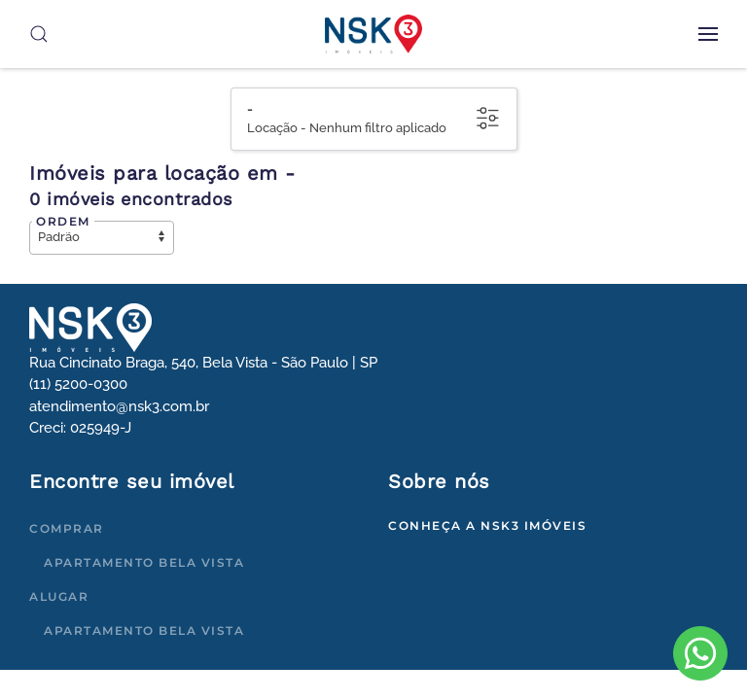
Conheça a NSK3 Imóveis (487, 525)
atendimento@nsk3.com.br (119, 406)
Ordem (63, 221)
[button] (708, 34)
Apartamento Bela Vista (144, 562)
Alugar (59, 596)
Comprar (67, 528)
